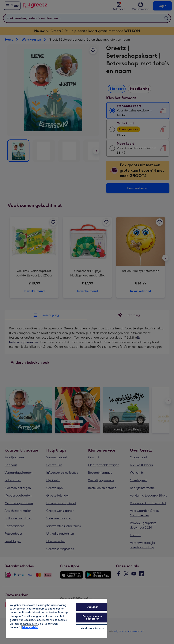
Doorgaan (93, 607)
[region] (57, 618)
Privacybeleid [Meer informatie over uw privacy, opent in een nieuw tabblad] (30, 627)
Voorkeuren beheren (93, 628)
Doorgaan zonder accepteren (93, 618)
